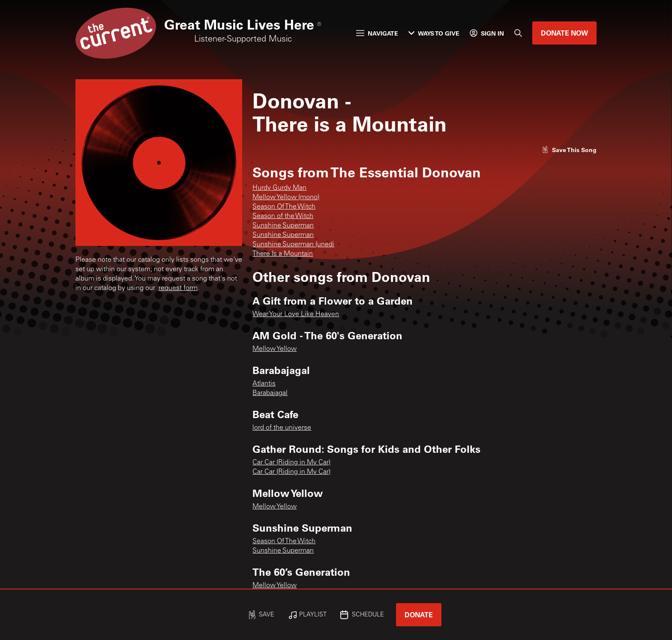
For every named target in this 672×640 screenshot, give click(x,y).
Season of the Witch (283, 216)
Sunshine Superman (283, 226)
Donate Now (564, 33)
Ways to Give (434, 33)
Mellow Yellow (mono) (286, 197)
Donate (419, 615)
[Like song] (569, 150)
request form (178, 288)
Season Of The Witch (284, 207)
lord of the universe (282, 428)
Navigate (377, 33)
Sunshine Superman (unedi (293, 245)
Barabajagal (270, 393)
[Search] (518, 33)
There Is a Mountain (283, 254)
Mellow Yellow (274, 349)
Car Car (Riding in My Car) (291, 463)
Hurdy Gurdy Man (279, 188)
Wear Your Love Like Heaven (296, 314)
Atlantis (264, 384)
